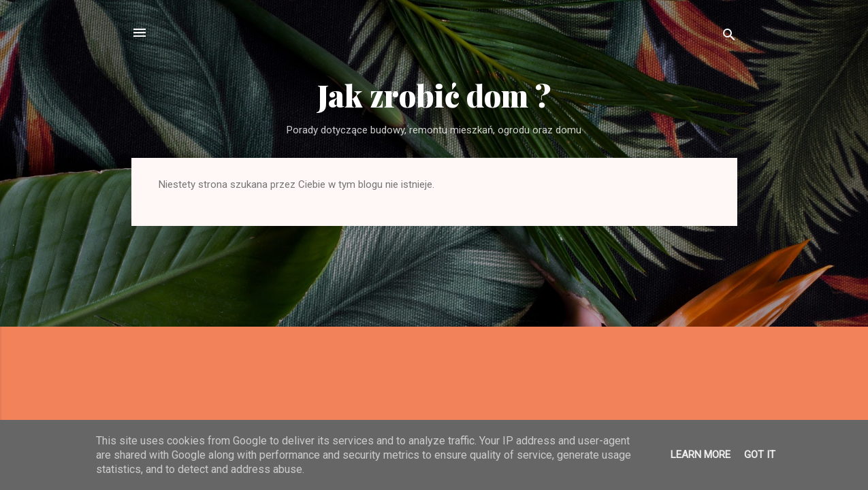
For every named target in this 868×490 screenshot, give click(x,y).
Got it (760, 455)
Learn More (701, 455)
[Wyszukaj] (729, 37)
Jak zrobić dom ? (434, 95)
